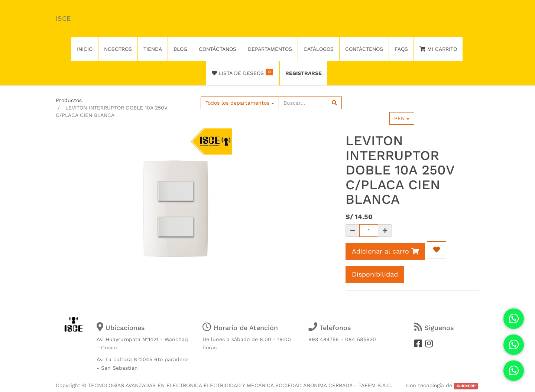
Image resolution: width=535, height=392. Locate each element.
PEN (402, 118)
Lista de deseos (242, 72)
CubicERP (466, 386)
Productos (69, 100)
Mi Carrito (438, 49)
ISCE (63, 18)
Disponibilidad (375, 274)
